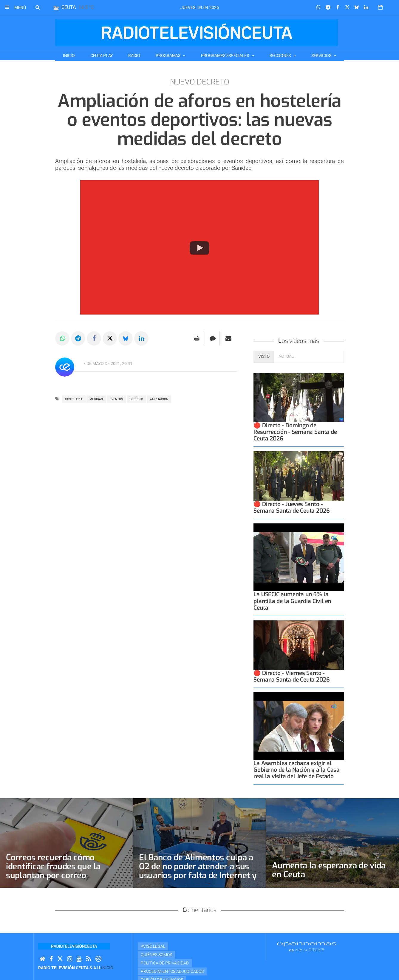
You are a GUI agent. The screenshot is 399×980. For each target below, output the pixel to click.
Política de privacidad (165, 963)
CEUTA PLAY (102, 56)
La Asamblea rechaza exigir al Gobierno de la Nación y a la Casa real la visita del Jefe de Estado (297, 770)
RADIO (134, 56)
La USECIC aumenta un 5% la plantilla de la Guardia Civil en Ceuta (292, 601)
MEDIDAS (96, 399)
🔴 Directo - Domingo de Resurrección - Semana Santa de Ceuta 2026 (295, 432)
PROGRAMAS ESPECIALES (225, 56)
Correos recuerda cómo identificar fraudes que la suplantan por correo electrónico (53, 871)
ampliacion (159, 399)
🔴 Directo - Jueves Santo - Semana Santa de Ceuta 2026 (291, 507)
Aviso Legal (153, 946)
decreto (136, 399)
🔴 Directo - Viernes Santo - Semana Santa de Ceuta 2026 (291, 676)
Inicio (69, 56)
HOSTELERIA (74, 399)
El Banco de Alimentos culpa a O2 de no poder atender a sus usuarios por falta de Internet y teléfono (198, 871)
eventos (116, 399)
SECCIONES (281, 56)
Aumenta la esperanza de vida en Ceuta (329, 870)
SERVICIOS (322, 56)
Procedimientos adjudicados (172, 971)
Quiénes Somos (156, 955)
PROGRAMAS (168, 56)
